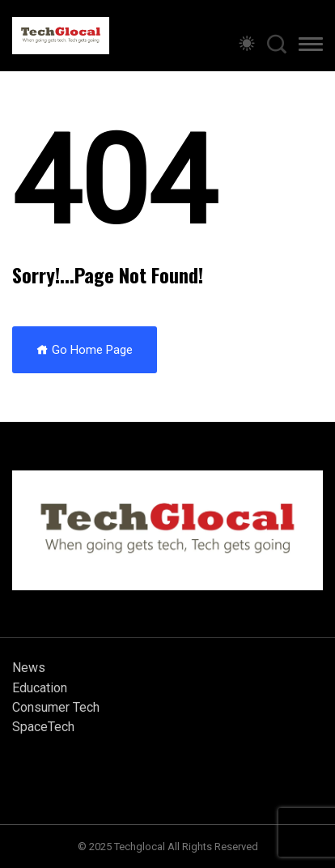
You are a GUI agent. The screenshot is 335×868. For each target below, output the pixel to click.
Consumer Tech (56, 707)
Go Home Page (85, 350)
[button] (311, 47)
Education (40, 688)
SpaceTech (43, 727)
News (29, 668)
